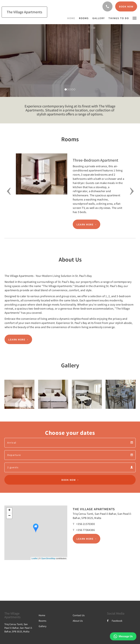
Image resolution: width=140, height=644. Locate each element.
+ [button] (9, 510)
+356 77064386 (85, 530)
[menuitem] (72, 18)
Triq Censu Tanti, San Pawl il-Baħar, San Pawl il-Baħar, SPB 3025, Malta (18, 628)
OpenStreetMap (48, 558)
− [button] (9, 516)
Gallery (43, 626)
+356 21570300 (85, 524)
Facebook (115, 621)
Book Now (69, 480)
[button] (135, 18)
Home (42, 615)
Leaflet (35, 558)
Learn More (85, 224)
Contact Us (79, 615)
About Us (78, 621)
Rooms (42, 621)
